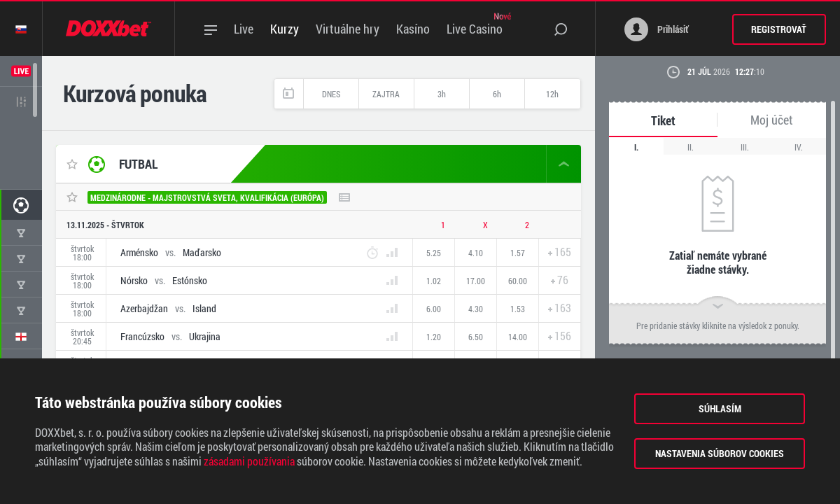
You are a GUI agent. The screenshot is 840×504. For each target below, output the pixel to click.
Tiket (663, 120)
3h (442, 94)
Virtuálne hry (348, 29)
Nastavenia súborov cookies (720, 453)
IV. (799, 147)
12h (552, 94)
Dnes (331, 94)
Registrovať (779, 29)
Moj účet (772, 120)
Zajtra (386, 94)
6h (497, 94)
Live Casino (475, 29)
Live (244, 29)
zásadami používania (249, 461)
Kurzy (285, 29)
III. (745, 147)
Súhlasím (720, 408)
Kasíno (413, 29)
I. (636, 147)
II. (691, 147)
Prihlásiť (657, 29)
